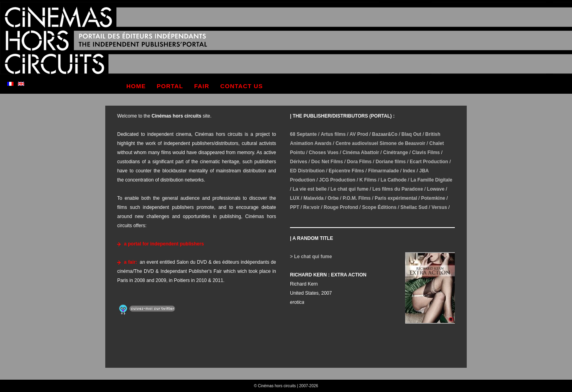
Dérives (299, 162)
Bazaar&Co (385, 134)
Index (409, 171)
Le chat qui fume (349, 189)
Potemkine (433, 198)
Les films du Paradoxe (397, 189)
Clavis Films (426, 153)
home (136, 86)
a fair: (130, 262)
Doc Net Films (327, 162)
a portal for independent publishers (164, 244)
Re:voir (311, 207)
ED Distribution (307, 171)
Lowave (436, 189)
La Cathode (393, 180)
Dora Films (359, 162)
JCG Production (337, 180)
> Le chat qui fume (311, 257)
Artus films (333, 134)
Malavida (314, 198)
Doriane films (390, 162)
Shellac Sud (414, 207)
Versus (439, 207)
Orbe (333, 198)
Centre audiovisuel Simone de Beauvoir (381, 143)
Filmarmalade (384, 171)
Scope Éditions (379, 207)
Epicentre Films (346, 171)
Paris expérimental (396, 198)
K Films (368, 180)
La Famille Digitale (431, 180)
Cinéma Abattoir (361, 153)
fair (202, 86)
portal (170, 86)
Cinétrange (396, 153)
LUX (295, 198)
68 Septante (303, 134)
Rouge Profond (341, 207)
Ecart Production (429, 162)
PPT (295, 207)
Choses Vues (324, 153)
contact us (241, 86)
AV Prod (359, 134)
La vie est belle (310, 189)
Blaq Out (412, 134)
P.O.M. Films (357, 198)
